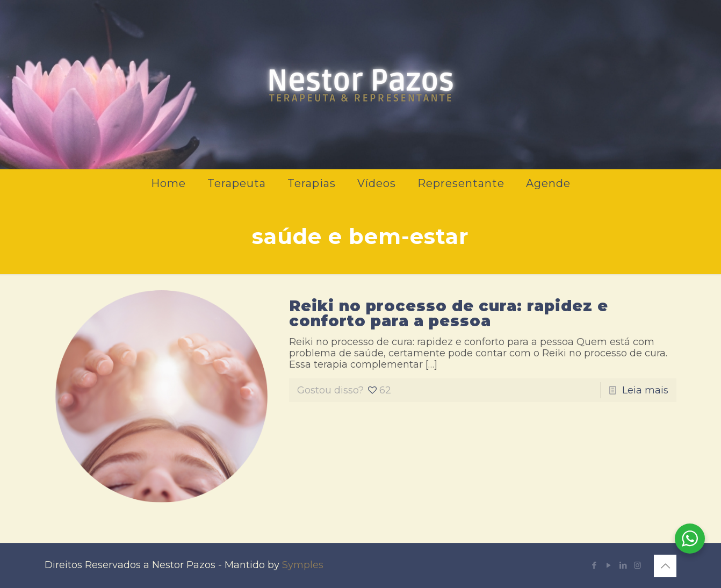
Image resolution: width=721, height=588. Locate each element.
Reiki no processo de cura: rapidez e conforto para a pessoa (449, 313)
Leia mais (645, 390)
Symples (303, 565)
